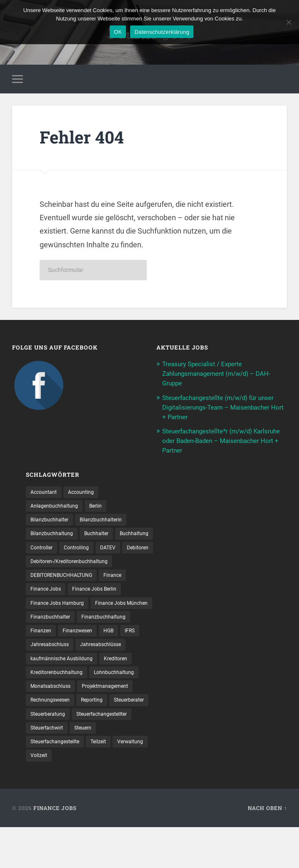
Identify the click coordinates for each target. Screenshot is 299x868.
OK (118, 32)
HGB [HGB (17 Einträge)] (82, 666)
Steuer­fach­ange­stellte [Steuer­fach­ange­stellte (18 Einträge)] (90, 781)
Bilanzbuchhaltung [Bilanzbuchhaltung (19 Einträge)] (55, 536)
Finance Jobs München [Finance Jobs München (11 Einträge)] (60, 637)
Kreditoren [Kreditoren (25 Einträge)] (126, 694)
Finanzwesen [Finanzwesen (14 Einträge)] (48, 666)
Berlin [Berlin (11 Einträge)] (103, 506)
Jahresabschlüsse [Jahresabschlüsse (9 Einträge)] (109, 680)
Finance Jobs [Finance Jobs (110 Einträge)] (48, 608)
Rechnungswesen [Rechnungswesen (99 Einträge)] (53, 738)
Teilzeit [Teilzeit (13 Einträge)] (138, 781)
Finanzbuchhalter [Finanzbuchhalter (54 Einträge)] (124, 637)
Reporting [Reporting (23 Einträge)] (100, 738)
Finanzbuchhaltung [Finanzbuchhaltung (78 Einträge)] (56, 651)
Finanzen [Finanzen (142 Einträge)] (104, 651)
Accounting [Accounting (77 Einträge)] (87, 492)
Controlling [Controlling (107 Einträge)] (126, 550)
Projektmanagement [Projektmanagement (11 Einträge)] (114, 723)
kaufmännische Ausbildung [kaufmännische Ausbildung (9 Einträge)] (66, 694)
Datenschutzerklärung (162, 32)
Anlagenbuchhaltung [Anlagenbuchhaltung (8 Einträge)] (58, 506)
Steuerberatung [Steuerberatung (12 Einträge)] (97, 752)
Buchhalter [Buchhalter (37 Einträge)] (105, 536)
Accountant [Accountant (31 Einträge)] (46, 492)
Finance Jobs (55, 849)
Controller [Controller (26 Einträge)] (88, 550)
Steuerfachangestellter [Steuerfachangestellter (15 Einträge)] (60, 767)
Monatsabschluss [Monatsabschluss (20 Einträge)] (54, 723)
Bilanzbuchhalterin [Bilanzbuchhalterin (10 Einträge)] (110, 521)
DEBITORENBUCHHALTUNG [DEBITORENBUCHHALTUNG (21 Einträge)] (67, 593)
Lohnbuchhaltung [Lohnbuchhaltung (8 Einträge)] (125, 709)
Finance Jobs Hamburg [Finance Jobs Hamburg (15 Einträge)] (61, 622)
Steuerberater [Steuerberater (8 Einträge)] (48, 752)
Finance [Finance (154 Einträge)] (124, 593)
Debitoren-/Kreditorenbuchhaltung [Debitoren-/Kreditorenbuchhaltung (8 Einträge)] (75, 579)
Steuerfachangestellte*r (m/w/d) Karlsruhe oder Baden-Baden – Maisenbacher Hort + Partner (214, 441)
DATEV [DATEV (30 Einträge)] (39, 564)
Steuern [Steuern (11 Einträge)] (40, 781)
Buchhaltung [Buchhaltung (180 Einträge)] (47, 550)
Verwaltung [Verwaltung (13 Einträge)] (45, 796)
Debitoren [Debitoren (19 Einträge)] (72, 564)
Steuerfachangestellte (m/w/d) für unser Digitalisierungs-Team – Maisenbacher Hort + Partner (216, 408)
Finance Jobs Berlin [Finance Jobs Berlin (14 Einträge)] (102, 608)
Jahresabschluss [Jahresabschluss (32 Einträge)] (53, 680)
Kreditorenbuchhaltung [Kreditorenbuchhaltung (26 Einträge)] (60, 709)
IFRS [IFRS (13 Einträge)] (105, 666)
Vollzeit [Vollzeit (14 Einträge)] (81, 796)
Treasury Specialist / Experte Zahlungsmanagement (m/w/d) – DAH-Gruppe (224, 375)
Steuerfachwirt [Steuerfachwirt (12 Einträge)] (120, 767)
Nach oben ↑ (267, 849)
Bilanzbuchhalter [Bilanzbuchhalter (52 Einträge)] (52, 521)
